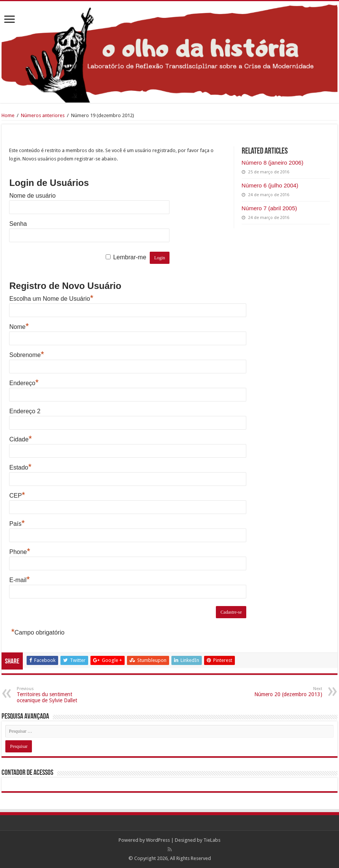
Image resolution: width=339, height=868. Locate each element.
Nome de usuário (32, 196)
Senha (18, 224)
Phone (20, 552)
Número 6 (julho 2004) (270, 185)
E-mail (19, 580)
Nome (19, 327)
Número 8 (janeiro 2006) (273, 163)
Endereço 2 (25, 411)
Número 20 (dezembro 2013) (283, 692)
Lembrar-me (130, 257)
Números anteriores (43, 115)
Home (8, 115)
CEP (17, 496)
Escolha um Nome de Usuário (51, 299)
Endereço (24, 383)
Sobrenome (26, 355)
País (17, 524)
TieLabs (212, 840)
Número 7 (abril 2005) (269, 208)
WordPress (158, 840)
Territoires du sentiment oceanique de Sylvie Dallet (56, 695)
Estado (20, 467)
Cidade (20, 439)
